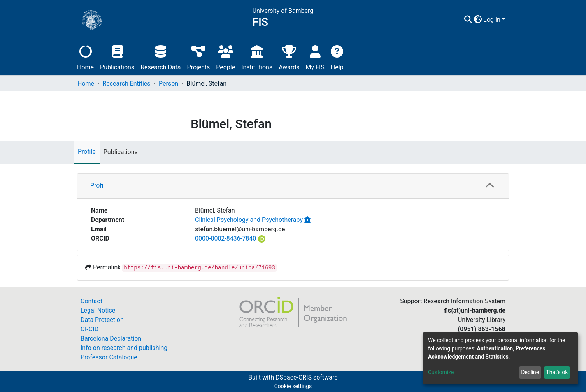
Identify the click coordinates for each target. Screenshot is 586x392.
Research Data (161, 57)
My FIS (315, 57)
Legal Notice (98, 310)
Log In (492, 20)
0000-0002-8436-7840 (225, 238)
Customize (441, 372)
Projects (199, 57)
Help (337, 57)
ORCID (89, 329)
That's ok (557, 372)
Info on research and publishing (124, 348)
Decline (530, 372)
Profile (87, 152)
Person (168, 83)
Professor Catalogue (109, 357)
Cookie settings (293, 386)
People (225, 57)
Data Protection (102, 320)
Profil (97, 185)
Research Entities (126, 83)
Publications (117, 57)
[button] (478, 20)
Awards (289, 57)
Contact (91, 301)
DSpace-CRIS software (307, 377)
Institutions (257, 57)
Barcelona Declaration (111, 338)
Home (85, 57)
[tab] (293, 186)
